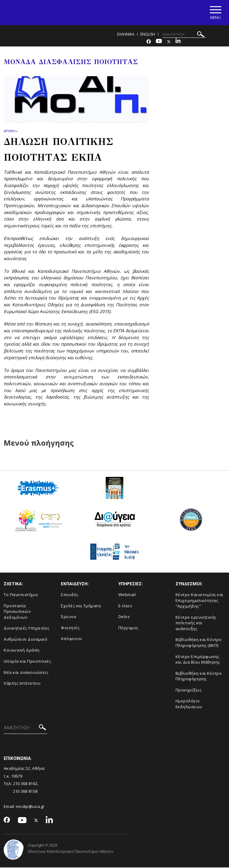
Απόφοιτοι (72, 639)
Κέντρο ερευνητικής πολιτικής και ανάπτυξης (196, 624)
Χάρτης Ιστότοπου (22, 684)
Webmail (127, 595)
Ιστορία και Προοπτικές (27, 662)
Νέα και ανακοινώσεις (26, 673)
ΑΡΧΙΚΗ (9, 132)
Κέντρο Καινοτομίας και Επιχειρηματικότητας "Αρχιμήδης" (199, 601)
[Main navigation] (215, 13)
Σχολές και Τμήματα (81, 606)
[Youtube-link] (159, 42)
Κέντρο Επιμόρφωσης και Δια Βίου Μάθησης (198, 660)
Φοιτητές (70, 628)
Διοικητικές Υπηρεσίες (27, 629)
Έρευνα (68, 617)
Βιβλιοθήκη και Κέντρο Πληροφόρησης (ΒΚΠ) (199, 643)
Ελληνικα (126, 35)
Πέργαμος (128, 628)
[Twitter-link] (169, 42)
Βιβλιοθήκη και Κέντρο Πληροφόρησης (199, 677)
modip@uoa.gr (31, 807)
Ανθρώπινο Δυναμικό (25, 640)
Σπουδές (70, 595)
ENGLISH (148, 35)
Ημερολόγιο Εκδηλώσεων (189, 705)
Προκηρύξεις (189, 691)
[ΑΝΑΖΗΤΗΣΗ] (184, 35)
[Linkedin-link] (178, 42)
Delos (124, 617)
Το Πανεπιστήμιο (21, 595)
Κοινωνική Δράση (22, 651)
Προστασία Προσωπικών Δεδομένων (17, 612)
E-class (125, 606)
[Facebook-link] (149, 42)
